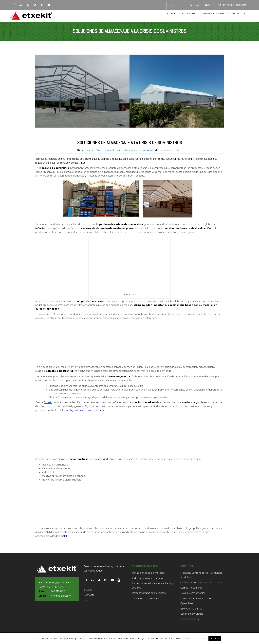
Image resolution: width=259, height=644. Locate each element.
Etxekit (171, 13)
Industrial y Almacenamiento (149, 578)
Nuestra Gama (187, 13)
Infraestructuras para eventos (149, 593)
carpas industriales (107, 459)
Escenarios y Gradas (192, 614)
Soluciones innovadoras (145, 598)
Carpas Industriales (191, 588)
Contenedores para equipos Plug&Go (202, 583)
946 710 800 (203, 5)
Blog (247, 13)
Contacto (234, 13)
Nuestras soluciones (212, 13)
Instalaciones (129, 150)
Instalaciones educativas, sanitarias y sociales (153, 586)
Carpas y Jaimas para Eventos (197, 598)
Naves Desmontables (193, 593)
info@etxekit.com (235, 5)
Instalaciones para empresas (148, 573)
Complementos (189, 619)
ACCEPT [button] (215, 639)
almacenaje (89, 150)
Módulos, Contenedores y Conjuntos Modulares (201, 575)
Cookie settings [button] (195, 638)
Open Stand (187, 603)
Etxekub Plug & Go (191, 609)
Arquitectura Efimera (109, 150)
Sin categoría (145, 150)
